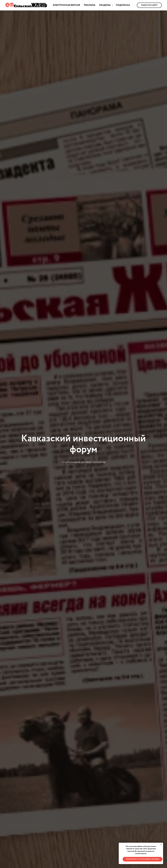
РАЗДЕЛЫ (105, 5)
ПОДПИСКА (123, 5)
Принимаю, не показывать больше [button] (143, 859)
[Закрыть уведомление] (161, 845)
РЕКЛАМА (90, 5)
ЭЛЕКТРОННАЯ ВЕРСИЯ (66, 5)
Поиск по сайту (149, 5)
